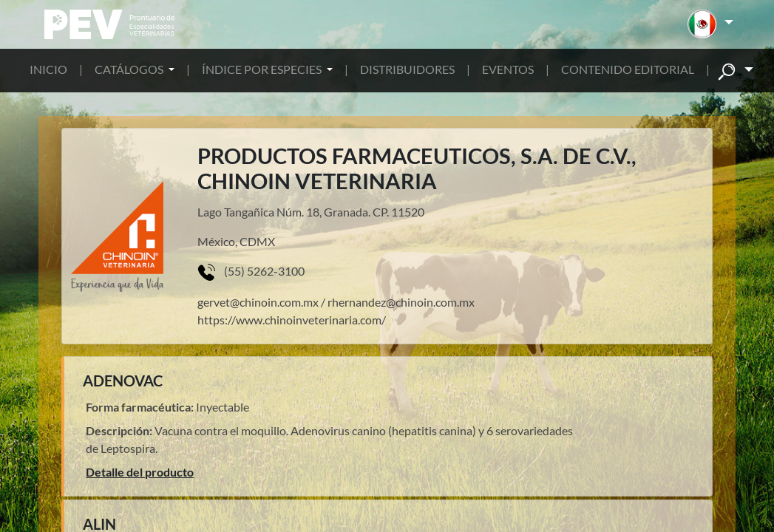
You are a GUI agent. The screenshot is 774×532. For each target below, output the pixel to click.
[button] (710, 24)
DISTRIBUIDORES (407, 69)
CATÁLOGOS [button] (130, 69)
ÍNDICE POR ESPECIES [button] (263, 69)
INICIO (48, 69)
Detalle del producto (140, 472)
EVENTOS (508, 69)
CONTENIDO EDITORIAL (628, 69)
